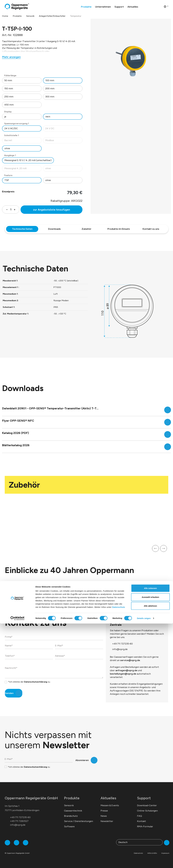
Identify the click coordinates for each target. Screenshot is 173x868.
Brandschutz (71, 816)
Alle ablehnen (150, 850)
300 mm (50, 97)
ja (5, 117)
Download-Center (147, 805)
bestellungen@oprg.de (123, 674)
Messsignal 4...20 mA (23, 169)
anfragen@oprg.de (126, 670)
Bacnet (23, 141)
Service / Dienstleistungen (79, 821)
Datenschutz (119, 851)
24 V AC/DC (11, 128)
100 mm (50, 80)
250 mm (9, 97)
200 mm (50, 88)
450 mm (9, 105)
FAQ (139, 816)
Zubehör (86, 229)
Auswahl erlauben (150, 841)
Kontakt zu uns (151, 229)
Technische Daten (22, 229)
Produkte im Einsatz (119, 229)
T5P (7, 180)
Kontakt (142, 821)
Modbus (64, 141)
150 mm (9, 88)
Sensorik (69, 805)
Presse (104, 811)
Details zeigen (144, 863)
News (104, 816)
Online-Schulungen (147, 811)
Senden (9, 693)
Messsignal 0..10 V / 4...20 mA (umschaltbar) (28, 160)
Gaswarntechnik (73, 811)
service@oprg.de (130, 660)
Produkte (72, 798)
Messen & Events (110, 805)
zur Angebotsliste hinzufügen (52, 210)
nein (48, 117)
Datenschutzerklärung (36, 682)
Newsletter (107, 821)
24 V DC (64, 129)
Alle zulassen (150, 833)
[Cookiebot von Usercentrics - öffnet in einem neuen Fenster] (18, 863)
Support (144, 798)
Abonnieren (82, 760)
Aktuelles (108, 798)
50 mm (8, 80)
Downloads (54, 229)
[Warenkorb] (161, 6)
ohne (7, 148)
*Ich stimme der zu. (29, 682)
